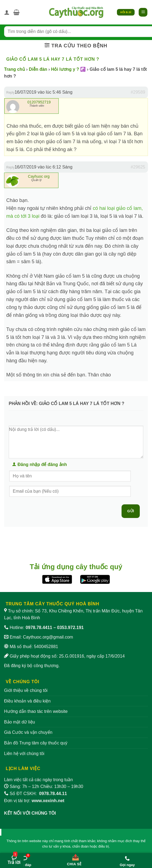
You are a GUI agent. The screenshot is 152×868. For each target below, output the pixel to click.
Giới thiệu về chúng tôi (26, 690)
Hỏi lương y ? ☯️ (68, 69)
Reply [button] (10, 93)
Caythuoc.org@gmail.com (48, 637)
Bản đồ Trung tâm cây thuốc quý (36, 743)
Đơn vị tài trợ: (34, 801)
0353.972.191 (70, 628)
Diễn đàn (38, 69)
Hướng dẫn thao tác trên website (36, 711)
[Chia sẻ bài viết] (74, 859)
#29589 (138, 92)
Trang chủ (15, 69)
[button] (16, 12)
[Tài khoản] (7, 12)
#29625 (138, 167)
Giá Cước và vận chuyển (28, 732)
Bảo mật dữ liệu (20, 722)
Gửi (131, 511)
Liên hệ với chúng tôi (24, 754)
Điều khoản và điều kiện (27, 701)
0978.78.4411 (39, 628)
